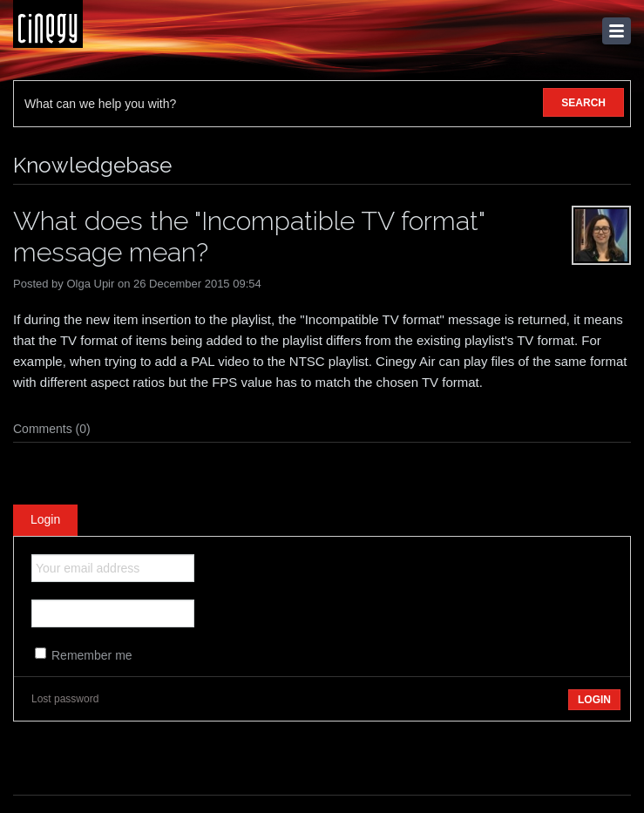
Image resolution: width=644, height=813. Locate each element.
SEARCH (583, 103)
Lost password (65, 699)
